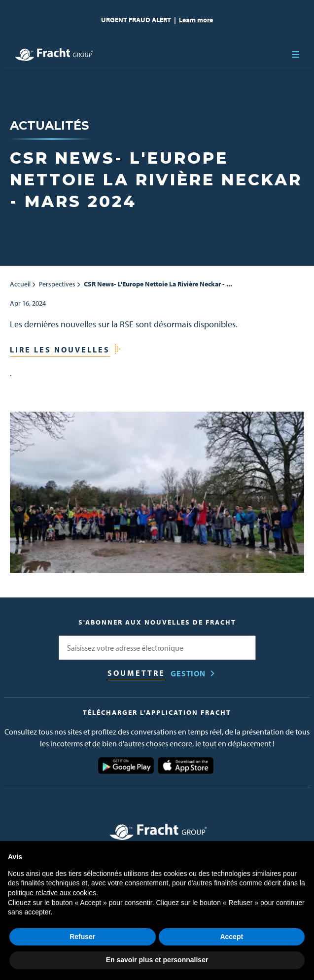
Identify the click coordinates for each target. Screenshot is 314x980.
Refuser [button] (82, 937)
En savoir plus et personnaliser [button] (157, 960)
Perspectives (57, 284)
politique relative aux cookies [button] (52, 893)
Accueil (20, 284)
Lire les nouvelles (60, 350)
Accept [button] (231, 937)
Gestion (188, 673)
